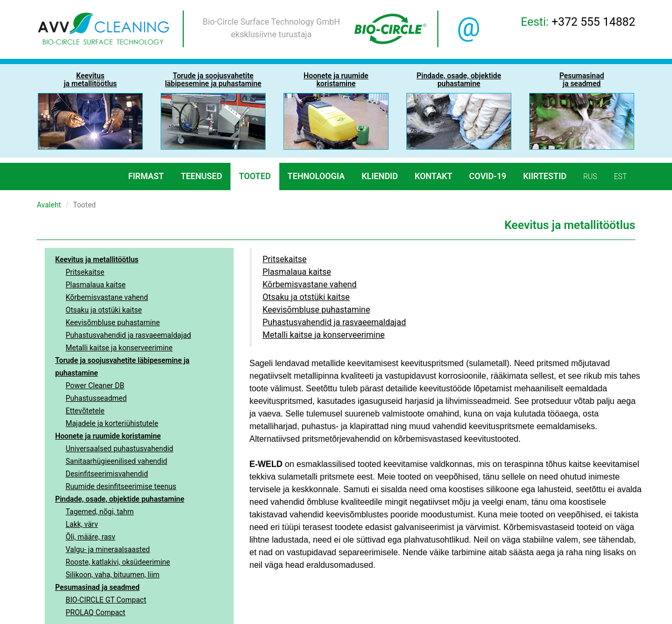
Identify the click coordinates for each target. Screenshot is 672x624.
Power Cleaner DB (95, 386)
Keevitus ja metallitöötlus (97, 259)
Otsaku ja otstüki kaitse (104, 310)
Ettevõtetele (85, 411)
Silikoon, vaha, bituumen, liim (113, 575)
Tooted (255, 176)
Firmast (146, 176)
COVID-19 (488, 176)
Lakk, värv (82, 524)
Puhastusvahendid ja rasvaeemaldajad (128, 335)
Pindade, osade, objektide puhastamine (120, 499)
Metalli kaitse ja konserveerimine (119, 348)
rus (590, 176)
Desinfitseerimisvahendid (107, 474)
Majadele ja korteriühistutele (112, 423)
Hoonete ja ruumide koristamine (108, 436)
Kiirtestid (545, 176)
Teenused (201, 176)
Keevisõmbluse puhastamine (113, 323)
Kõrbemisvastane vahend (107, 297)
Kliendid (380, 176)
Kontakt (434, 176)
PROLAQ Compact (96, 612)
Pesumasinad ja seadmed (97, 587)
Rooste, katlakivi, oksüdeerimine (118, 562)
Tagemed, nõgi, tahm (100, 512)
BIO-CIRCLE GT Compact (106, 600)
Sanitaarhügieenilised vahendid (116, 461)
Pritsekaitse (85, 272)
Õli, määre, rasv (91, 537)
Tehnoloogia (316, 176)
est (620, 176)
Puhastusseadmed (96, 398)
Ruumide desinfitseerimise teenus (121, 486)
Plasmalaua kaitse (96, 285)
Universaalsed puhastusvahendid (119, 449)
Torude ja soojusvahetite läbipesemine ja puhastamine (122, 367)
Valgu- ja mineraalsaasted (108, 549)
